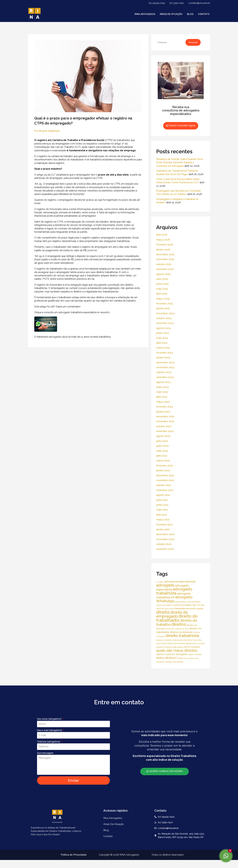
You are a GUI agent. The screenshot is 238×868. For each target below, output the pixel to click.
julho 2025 (162, 279)
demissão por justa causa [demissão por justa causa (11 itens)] (189, 608)
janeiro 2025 (163, 308)
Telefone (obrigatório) (49, 742)
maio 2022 (162, 451)
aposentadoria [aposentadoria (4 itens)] (181, 602)
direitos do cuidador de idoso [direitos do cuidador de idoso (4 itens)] (177, 629)
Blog (190, 14)
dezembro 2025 (165, 254)
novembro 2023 (165, 367)
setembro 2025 (165, 269)
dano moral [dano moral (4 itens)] (170, 609)
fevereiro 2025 (165, 304)
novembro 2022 (165, 421)
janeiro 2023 (163, 412)
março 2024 (163, 348)
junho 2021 (162, 505)
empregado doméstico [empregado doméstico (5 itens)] (182, 640)
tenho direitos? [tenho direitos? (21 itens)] (166, 658)
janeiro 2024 (163, 358)
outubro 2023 (164, 372)
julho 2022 (162, 441)
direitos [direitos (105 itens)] (179, 624)
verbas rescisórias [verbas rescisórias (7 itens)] (174, 662)
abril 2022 (162, 456)
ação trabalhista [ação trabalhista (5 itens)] (194, 602)
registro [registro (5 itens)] (191, 654)
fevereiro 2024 (165, 353)
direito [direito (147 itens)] (163, 612)
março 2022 (163, 461)
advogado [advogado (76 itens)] (165, 585)
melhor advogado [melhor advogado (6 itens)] (192, 647)
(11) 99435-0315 (157, 3)
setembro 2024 (165, 323)
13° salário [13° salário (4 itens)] (160, 582)
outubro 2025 (164, 264)
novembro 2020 (165, 539)
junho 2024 (162, 333)
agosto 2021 (163, 495)
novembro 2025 (165, 259)
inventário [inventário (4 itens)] (201, 643)
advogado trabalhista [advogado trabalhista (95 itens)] (174, 591)
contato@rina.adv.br (199, 3)
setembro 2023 (165, 377)
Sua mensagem (45, 753)
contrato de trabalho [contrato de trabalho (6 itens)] (182, 605)
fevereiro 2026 (165, 245)
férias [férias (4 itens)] (195, 640)
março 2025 (163, 299)
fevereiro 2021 (164, 525)
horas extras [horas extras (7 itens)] (167, 643)
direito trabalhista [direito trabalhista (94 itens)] (182, 636)
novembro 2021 (165, 480)
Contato (204, 14)
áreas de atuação (171, 14)
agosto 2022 (163, 436)
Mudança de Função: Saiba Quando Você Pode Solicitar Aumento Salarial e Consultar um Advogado (179, 163)
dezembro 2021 (165, 475)
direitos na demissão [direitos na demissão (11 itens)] (181, 632)
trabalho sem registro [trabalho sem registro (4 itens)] (186, 658)
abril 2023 (162, 397)
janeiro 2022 (163, 470)
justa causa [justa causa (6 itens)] (178, 647)
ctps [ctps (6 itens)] (194, 605)
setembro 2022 (165, 431)
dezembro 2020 (165, 534)
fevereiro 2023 (165, 407)
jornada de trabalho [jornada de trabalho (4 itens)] (164, 647)
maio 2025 (162, 289)
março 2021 (163, 520)
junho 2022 (162, 446)
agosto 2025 (163, 274)
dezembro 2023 (165, 363)
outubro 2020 (164, 544)
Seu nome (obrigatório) (49, 719)
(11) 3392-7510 (177, 3)
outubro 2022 (164, 426)
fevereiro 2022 (165, 466)
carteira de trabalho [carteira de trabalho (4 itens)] (164, 605)
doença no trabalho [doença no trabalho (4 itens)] (164, 640)
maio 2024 (162, 338)
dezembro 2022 (165, 416)
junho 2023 (162, 387)
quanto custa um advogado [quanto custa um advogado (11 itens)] (172, 654)
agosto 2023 (163, 382)
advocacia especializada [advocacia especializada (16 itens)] (180, 581)
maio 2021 (162, 510)
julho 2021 (162, 500)
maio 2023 (162, 392)
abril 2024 (162, 343)
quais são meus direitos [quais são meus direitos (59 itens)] (177, 650)
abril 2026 (162, 235)
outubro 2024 (164, 318)
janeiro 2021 (163, 529)
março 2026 (163, 240)
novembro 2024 (165, 313)
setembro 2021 (165, 490)
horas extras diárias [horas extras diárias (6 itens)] (183, 643)
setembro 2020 (165, 549)
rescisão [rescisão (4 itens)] (198, 654)
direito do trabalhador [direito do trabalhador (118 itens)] (177, 618)
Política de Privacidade (74, 855)
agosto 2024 (163, 328)
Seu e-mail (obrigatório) (50, 730)
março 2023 (163, 402)
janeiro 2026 (163, 250)
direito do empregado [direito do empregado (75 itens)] (172, 614)
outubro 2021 (164, 485)
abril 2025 (162, 294)
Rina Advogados (145, 14)
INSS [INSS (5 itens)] (194, 643)
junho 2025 (162, 284)
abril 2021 (162, 515)
